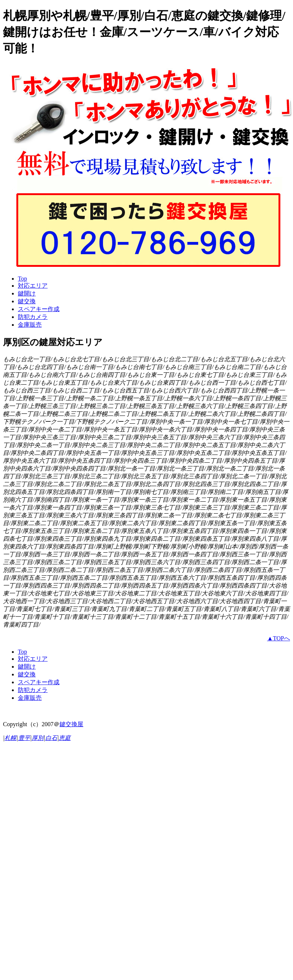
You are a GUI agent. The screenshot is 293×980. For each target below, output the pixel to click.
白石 (51, 738)
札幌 (10, 738)
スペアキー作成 (39, 309)
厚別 (38, 738)
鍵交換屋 (71, 724)
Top (22, 279)
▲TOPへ (278, 638)
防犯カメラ (33, 317)
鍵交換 (27, 301)
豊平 (24, 738)
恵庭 (65, 738)
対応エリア (33, 286)
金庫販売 (30, 325)
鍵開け (27, 293)
